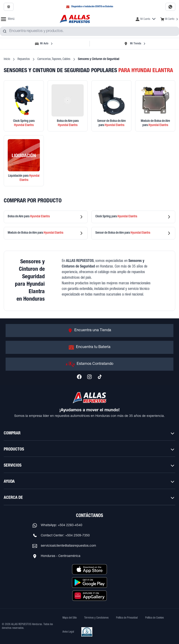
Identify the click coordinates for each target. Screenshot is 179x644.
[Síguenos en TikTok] (100, 377)
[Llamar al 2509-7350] (9, 7)
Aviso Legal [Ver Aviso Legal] (68, 632)
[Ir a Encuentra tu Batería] (89, 347)
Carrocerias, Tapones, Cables (54, 59)
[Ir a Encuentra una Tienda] (89, 331)
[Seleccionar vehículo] (44, 44)
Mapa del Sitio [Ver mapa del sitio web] (70, 618)
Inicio (7, 59)
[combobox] (89, 31)
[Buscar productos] (5, 31)
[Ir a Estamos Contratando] (89, 364)
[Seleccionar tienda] (135, 44)
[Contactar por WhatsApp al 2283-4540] (170, 7)
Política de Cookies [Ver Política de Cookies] (155, 618)
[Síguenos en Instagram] (89, 377)
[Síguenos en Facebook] (79, 377)
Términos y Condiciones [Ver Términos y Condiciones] (96, 618)
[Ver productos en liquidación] (24, 161)
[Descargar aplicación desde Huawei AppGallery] (89, 596)
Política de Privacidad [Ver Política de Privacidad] (127, 618)
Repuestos (24, 59)
